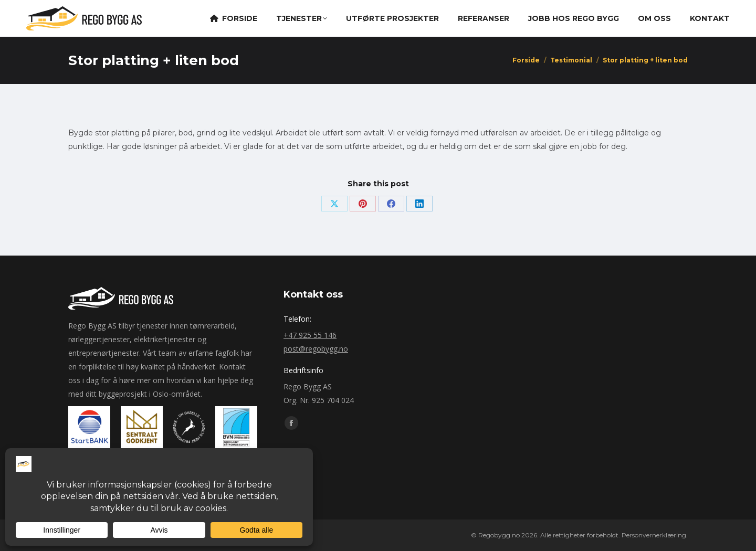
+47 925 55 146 (310, 335)
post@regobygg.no (316, 349)
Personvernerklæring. (655, 535)
